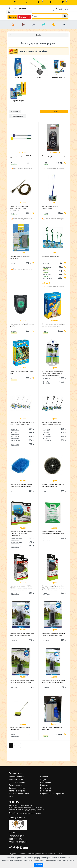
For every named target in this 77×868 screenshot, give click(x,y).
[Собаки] (23, 25)
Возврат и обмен (16, 780)
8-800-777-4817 (62, 8)
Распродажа (46, 782)
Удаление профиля (17, 791)
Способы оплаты (16, 777)
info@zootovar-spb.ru (18, 842)
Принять (38, 865)
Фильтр (54, 111)
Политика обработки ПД (19, 794)
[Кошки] (13, 25)
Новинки (44, 785)
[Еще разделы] (64, 25)
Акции (43, 780)
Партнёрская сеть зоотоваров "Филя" (25, 813)
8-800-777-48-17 (15, 839)
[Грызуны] (33, 25)
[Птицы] (54, 25)
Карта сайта (46, 791)
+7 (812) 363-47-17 (17, 836)
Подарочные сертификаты (52, 794)
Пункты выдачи (16, 785)
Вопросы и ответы (17, 788)
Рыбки (26, 35)
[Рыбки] (44, 25)
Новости (44, 777)
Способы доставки (17, 782)
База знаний (46, 788)
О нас (11, 796)
